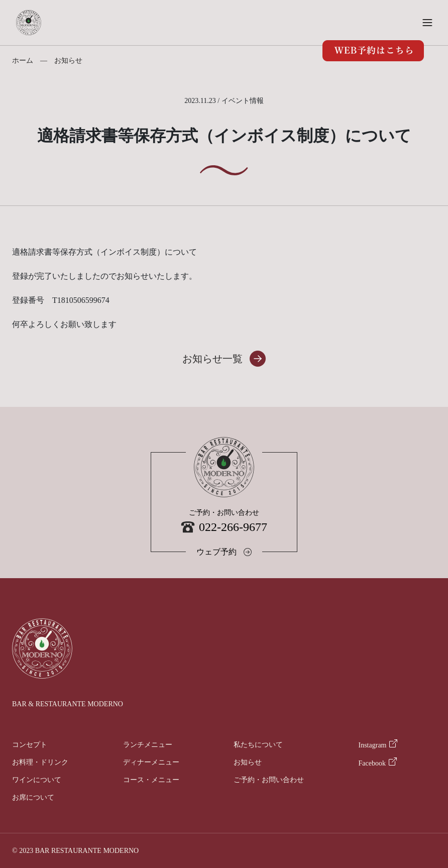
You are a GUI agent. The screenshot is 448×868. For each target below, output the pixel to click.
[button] (427, 23)
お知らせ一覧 (212, 359)
